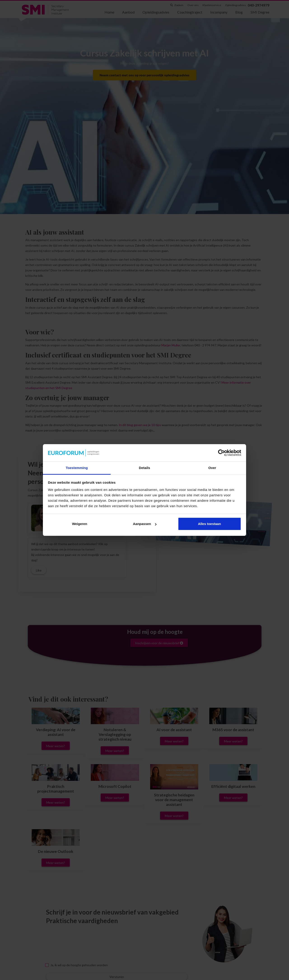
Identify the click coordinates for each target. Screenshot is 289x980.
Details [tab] (144, 468)
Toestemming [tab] (77, 468)
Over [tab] (212, 468)
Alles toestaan (210, 524)
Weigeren (80, 524)
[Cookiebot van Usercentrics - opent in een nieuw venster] (221, 453)
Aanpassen (145, 524)
